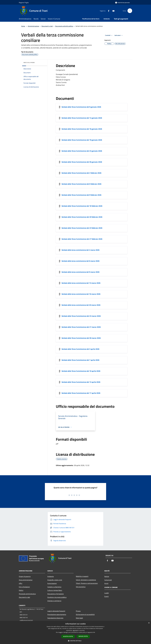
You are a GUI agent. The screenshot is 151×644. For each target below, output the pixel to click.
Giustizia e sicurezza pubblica (57, 597)
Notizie (107, 576)
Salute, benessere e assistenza (86, 580)
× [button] (149, 623)
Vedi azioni (119, 35)
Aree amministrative (26, 580)
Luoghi (107, 593)
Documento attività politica (64, 26)
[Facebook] (108, 11)
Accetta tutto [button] (68, 636)
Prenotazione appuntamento (57, 614)
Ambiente (51, 576)
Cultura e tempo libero (55, 590)
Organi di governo (25, 576)
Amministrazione (33, 26)
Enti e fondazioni (24, 587)
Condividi (109, 35)
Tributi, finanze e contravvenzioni (87, 583)
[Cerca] (130, 11)
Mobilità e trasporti (82, 576)
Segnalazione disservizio (55, 618)
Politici (21, 590)
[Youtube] (113, 11)
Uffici (21, 583)
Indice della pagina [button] (29, 63)
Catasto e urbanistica (54, 587)
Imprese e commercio (54, 601)
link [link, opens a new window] (94, 632)
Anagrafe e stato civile (55, 580)
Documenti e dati (47, 26)
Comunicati (108, 580)
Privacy (78, 611)
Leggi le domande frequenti (56, 611)
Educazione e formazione (56, 594)
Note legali (79, 618)
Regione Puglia (24, 3)
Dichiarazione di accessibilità (85, 614)
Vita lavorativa (81, 587)
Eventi (107, 596)
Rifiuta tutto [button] (83, 636)
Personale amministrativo (27, 594)
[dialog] (75, 632)
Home (23, 26)
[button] (75, 641)
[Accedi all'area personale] (122, 3)
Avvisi (106, 583)
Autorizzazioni (52, 583)
